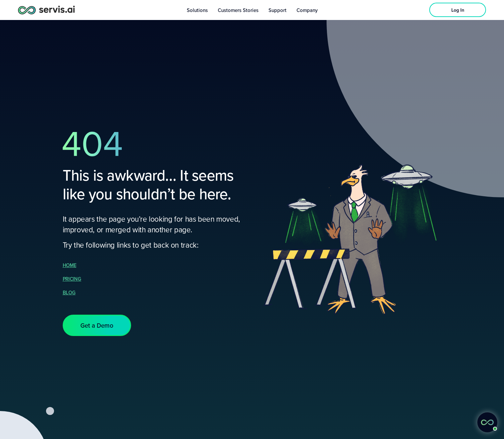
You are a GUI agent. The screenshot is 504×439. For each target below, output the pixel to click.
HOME (70, 265)
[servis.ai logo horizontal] (46, 10)
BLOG (69, 292)
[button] (97, 325)
